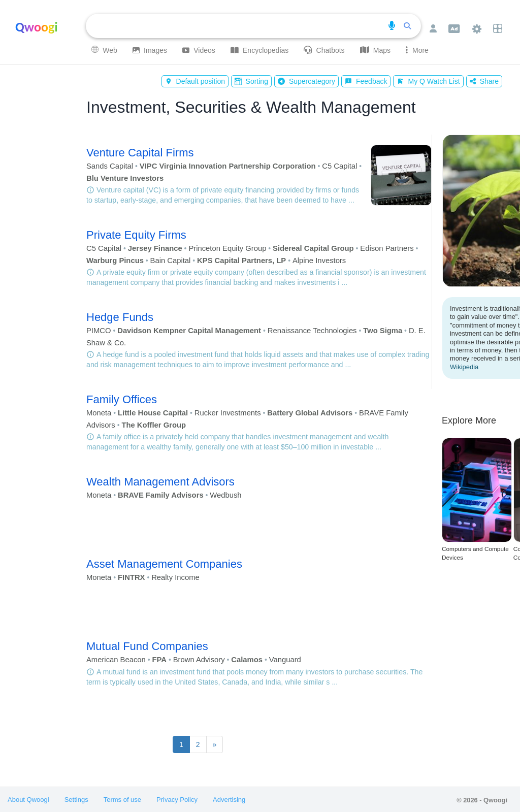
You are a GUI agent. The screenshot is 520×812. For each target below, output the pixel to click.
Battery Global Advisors (310, 413)
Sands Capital (110, 166)
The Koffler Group (154, 425)
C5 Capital (339, 166)
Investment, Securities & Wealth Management (251, 107)
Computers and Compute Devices (475, 553)
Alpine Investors (319, 261)
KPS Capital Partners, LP (241, 261)
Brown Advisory (199, 660)
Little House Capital (153, 413)
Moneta (99, 413)
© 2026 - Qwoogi (482, 800)
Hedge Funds (120, 317)
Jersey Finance (155, 248)
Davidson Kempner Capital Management (189, 331)
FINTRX (131, 577)
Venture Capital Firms (140, 153)
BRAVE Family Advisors (161, 495)
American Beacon (116, 660)
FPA (159, 660)
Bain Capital (171, 261)
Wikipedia (464, 367)
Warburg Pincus (115, 261)
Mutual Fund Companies (147, 646)
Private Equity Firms (136, 235)
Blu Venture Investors (125, 178)
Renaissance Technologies (312, 331)
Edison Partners (387, 248)
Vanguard (285, 660)
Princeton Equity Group (227, 248)
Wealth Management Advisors (160, 482)
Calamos (247, 660)
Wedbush (225, 495)
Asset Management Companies (164, 564)
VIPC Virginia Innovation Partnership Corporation (228, 166)
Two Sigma (383, 331)
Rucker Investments (228, 413)
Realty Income (175, 577)
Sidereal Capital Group (313, 248)
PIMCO (99, 331)
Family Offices (122, 399)
